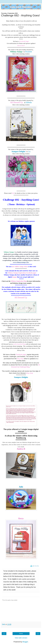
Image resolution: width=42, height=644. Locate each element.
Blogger (25, 642)
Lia (29, 152)
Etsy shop (20, 359)
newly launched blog (19, 344)
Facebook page (21, 354)
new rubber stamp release (20, 267)
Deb (13, 193)
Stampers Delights (21, 377)
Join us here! (21, 45)
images (14, 277)
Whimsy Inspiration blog (19, 281)
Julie (21, 487)
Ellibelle (29, 102)
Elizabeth (28, 52)
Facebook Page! (24, 41)
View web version (21, 638)
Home (21, 634)
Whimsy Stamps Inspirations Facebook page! (22, 273)
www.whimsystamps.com (21, 262)
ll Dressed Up (17, 102)
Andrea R (21, 449)
